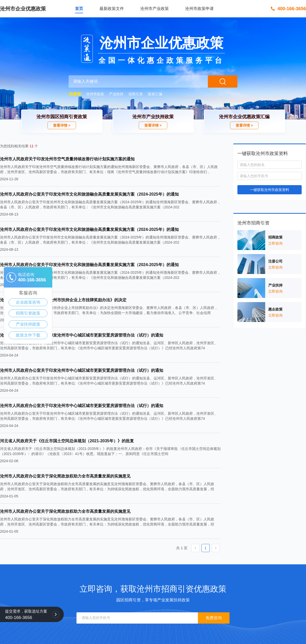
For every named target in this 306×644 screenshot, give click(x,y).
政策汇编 (155, 94)
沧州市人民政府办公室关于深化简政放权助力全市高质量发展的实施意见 (65, 476)
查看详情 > (62, 125)
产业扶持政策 (28, 324)
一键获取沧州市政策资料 (270, 190)
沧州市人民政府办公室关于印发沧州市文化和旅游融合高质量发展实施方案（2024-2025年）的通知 (89, 194)
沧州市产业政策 (155, 9)
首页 (79, 9)
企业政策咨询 (28, 302)
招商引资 (136, 94)
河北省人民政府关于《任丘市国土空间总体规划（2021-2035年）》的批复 (67, 441)
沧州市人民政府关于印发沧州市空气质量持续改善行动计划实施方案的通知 (67, 159)
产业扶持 (116, 94)
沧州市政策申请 (199, 9)
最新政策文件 (112, 9)
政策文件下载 (28, 335)
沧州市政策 (95, 94)
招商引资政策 (28, 313)
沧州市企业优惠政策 (23, 9)
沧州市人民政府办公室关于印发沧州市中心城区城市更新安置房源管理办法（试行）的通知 (82, 335)
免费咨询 (214, 618)
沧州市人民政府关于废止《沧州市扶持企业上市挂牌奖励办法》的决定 (63, 300)
